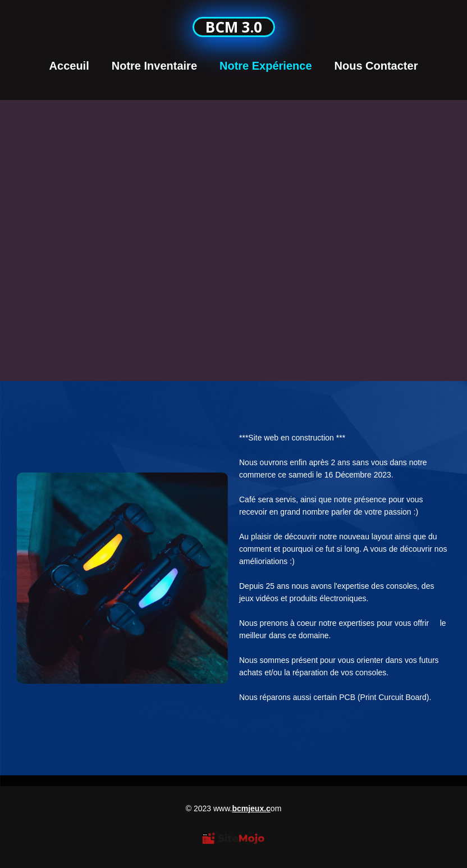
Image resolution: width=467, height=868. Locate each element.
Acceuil (69, 66)
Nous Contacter (376, 66)
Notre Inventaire (154, 66)
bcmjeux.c (251, 808)
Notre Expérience (266, 66)
